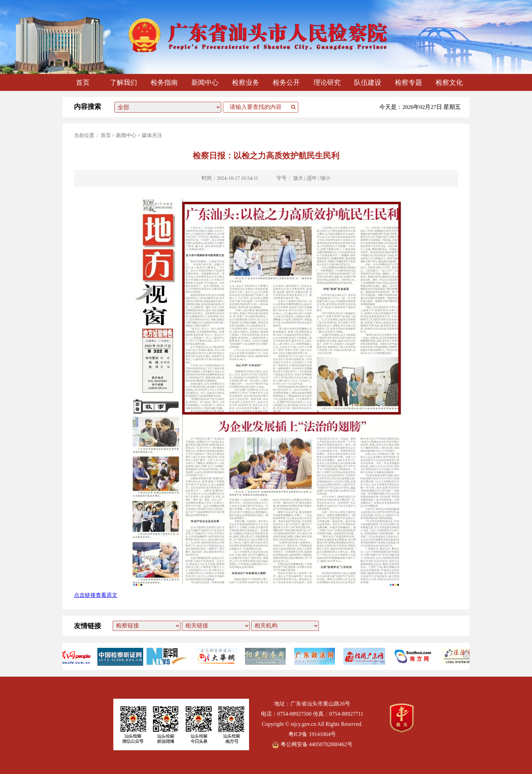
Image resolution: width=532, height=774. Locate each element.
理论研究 (327, 82)
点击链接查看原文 (96, 595)
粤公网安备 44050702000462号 (312, 744)
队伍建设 (368, 82)
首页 (83, 82)
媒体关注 (152, 135)
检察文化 (449, 82)
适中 (312, 178)
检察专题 (408, 82)
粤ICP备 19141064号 (312, 734)
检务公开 (286, 82)
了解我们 (123, 82)
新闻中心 (205, 82)
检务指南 (164, 82)
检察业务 (246, 82)
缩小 (325, 178)
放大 (298, 178)
